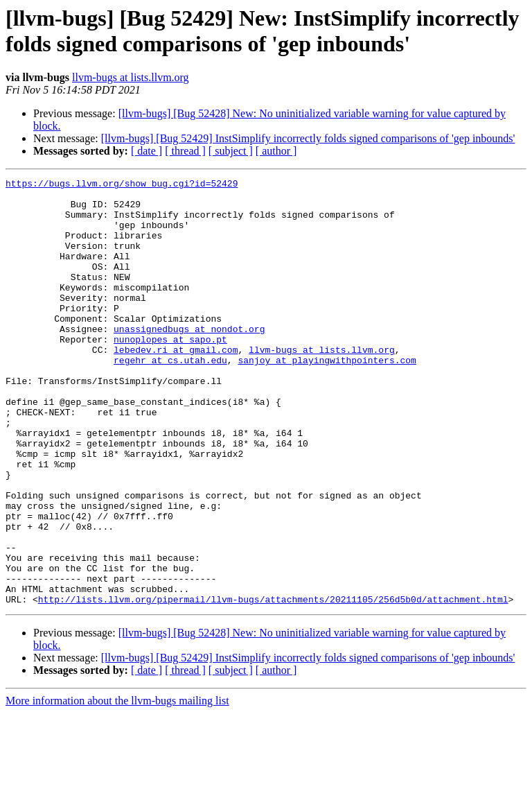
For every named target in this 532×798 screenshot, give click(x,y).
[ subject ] (231, 151)
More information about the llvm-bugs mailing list (117, 786)
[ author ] (276, 151)
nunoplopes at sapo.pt (170, 372)
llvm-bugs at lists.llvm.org (131, 77)
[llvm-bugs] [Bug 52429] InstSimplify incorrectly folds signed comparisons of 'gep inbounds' (308, 138)
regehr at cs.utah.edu (170, 397)
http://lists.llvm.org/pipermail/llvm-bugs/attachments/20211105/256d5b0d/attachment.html (273, 684)
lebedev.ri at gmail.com (176, 385)
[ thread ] (185, 151)
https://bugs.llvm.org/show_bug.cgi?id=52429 (122, 185)
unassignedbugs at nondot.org (189, 360)
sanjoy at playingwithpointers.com (327, 397)
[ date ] (147, 151)
